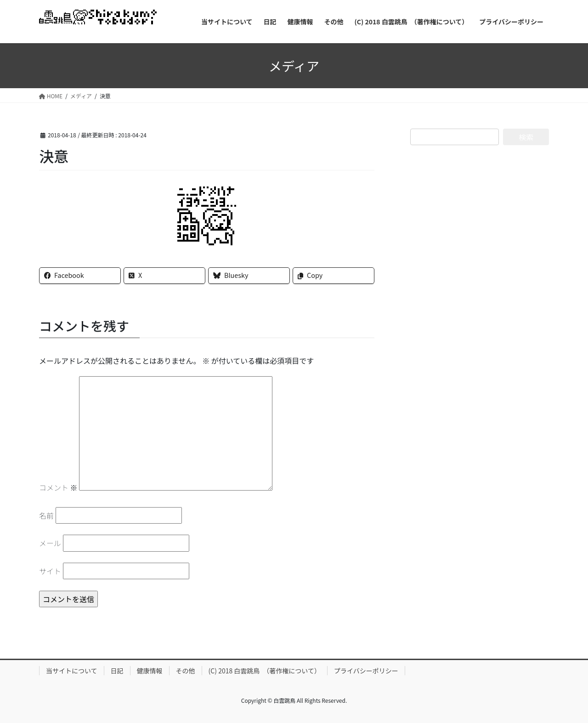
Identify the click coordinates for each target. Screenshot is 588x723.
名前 (46, 515)
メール (50, 543)
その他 (186, 671)
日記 (117, 671)
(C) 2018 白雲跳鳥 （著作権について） (265, 671)
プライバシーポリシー (366, 671)
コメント (58, 487)
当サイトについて (72, 671)
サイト (50, 571)
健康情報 (150, 671)
